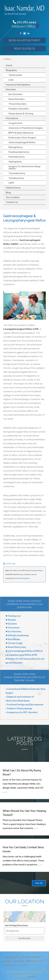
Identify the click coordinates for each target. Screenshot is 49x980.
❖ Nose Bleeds (13, 639)
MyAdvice (31, 976)
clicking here (26, 578)
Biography (11, 70)
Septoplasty (15, 162)
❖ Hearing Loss (13, 616)
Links (11, 80)
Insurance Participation (18, 85)
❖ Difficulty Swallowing (17, 635)
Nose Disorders (17, 99)
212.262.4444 (24, 22)
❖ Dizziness (11, 624)
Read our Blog (25, 49)
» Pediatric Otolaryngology (19, 708)
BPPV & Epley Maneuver (21, 133)
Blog (8, 193)
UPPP (11, 183)
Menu (7, 59)
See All (39, 883)
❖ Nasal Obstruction (16, 647)
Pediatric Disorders (19, 109)
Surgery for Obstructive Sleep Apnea (24, 167)
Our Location (13, 197)
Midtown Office (24, 26)
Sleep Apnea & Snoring (21, 113)
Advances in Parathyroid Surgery (26, 128)
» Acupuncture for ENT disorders (22, 712)
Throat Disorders (17, 104)
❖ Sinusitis (11, 620)
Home (9, 65)
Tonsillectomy (16, 178)
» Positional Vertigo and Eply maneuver (24, 704)
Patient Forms (13, 188)
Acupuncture (15, 123)
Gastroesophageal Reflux (22, 142)
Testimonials (15, 75)
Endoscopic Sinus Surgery (22, 138)
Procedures (12, 118)
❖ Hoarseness (13, 628)
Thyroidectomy (17, 173)
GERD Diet (9, 564)
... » (5, 792)
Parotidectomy (17, 157)
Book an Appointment (25, 40)
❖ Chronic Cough (14, 643)
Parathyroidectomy (19, 152)
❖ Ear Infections (13, 631)
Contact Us (12, 202)
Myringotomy (16, 147)
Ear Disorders (15, 94)
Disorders (11, 89)
